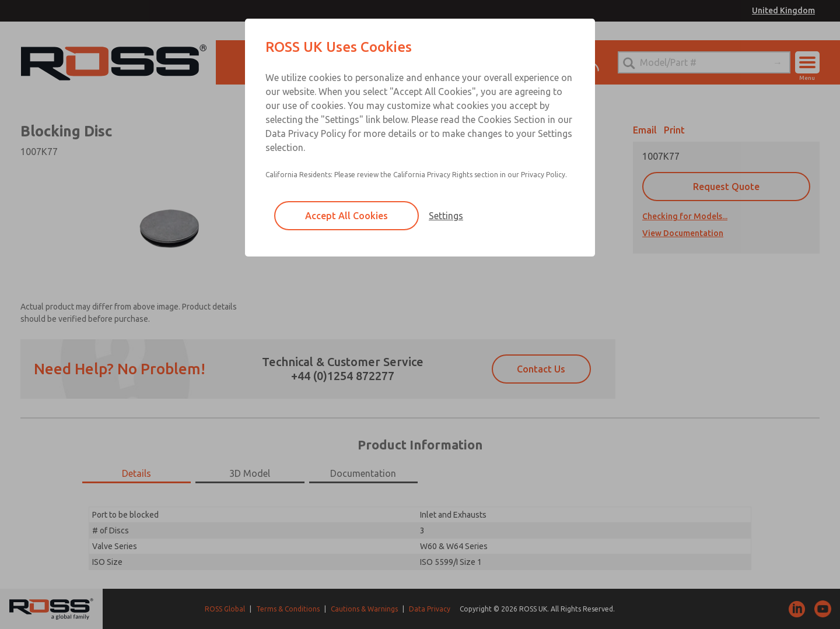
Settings (446, 216)
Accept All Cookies (346, 216)
